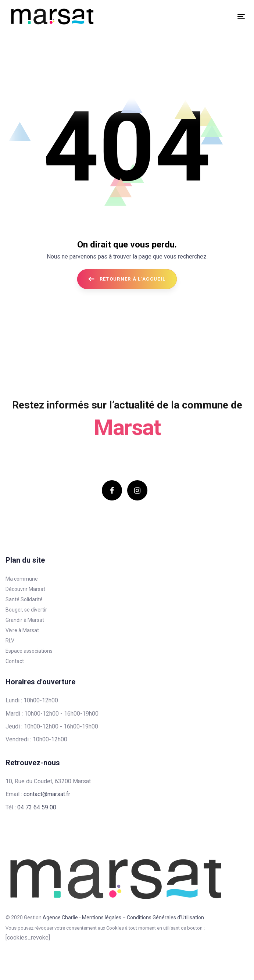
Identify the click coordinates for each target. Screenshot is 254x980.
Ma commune (22, 579)
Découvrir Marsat (25, 589)
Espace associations (29, 651)
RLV (10, 641)
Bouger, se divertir (26, 610)
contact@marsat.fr (47, 794)
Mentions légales (102, 917)
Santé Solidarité (24, 599)
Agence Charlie (60, 917)
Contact (15, 661)
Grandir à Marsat (25, 620)
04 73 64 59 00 (37, 807)
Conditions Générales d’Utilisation (165, 917)
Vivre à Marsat (22, 630)
